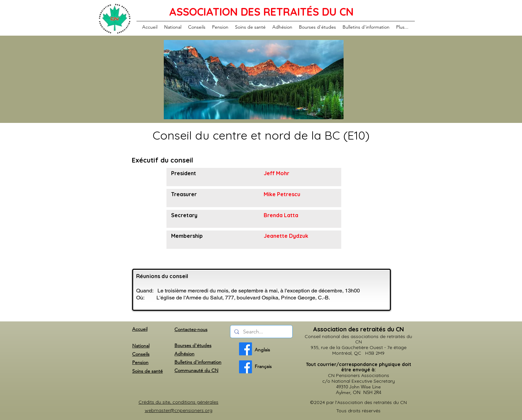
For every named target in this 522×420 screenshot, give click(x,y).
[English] (246, 349)
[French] (246, 367)
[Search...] (261, 332)
